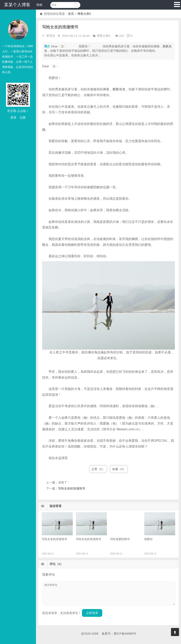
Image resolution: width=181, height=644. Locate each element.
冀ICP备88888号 (125, 634)
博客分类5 (84, 14)
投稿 (39, 5)
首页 (71, 14)
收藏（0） (119, 469)
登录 (13, 117)
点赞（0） (98, 469)
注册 (23, 117)
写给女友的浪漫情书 (72, 488)
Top (175, 632)
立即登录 (92, 613)
